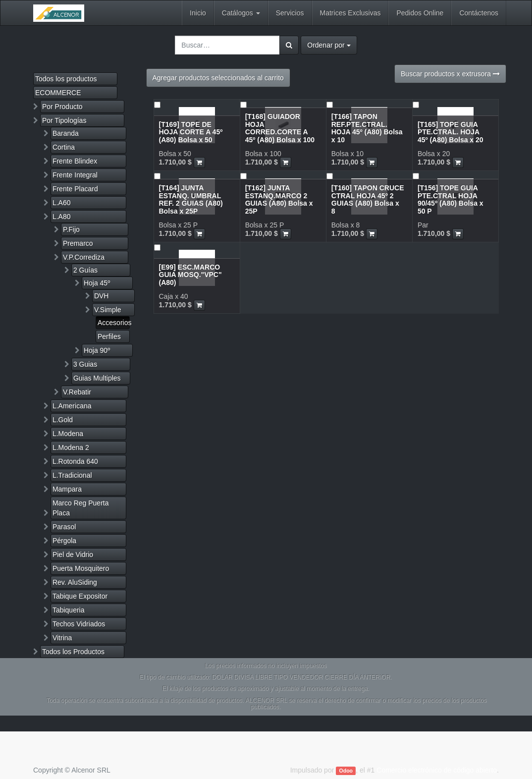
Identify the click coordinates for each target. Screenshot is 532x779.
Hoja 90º (97, 350)
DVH (102, 296)
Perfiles (109, 336)
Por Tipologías (64, 120)
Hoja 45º (97, 283)
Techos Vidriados (79, 624)
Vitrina (62, 638)
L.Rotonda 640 (75, 461)
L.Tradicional (72, 475)
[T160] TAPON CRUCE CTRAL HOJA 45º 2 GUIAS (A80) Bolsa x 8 (368, 199)
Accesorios (114, 323)
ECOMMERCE (58, 93)
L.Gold (63, 420)
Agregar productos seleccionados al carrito (218, 78)
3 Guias (85, 364)
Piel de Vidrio (73, 555)
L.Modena (68, 434)
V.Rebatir (77, 392)
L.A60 (62, 203)
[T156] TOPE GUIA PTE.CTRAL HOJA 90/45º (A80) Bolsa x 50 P (451, 199)
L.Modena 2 (71, 447)
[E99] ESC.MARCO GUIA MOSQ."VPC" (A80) (190, 275)
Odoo (346, 771)
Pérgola (64, 541)
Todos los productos (66, 79)
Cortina (64, 147)
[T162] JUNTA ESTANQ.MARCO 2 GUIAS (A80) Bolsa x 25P (279, 199)
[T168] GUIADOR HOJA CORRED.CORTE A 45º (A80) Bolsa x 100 (280, 128)
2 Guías (85, 270)
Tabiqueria (69, 610)
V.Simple (108, 310)
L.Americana (72, 406)
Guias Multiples (97, 378)
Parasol (64, 527)
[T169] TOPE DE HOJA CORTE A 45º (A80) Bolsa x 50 (191, 132)
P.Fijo (71, 229)
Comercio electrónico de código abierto (437, 770)
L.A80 (62, 217)
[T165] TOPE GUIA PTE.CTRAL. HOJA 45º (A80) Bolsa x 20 (451, 132)
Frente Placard (75, 189)
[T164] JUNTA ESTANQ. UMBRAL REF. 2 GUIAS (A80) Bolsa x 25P (191, 199)
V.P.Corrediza (84, 257)
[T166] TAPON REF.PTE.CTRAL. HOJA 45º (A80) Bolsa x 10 (367, 128)
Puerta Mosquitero (81, 568)
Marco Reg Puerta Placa (81, 508)
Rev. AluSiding (75, 582)
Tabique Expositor (80, 596)
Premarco (78, 243)
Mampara (67, 489)
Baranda (66, 133)
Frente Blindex (75, 161)
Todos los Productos (73, 652)
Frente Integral (75, 175)
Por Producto (62, 107)
